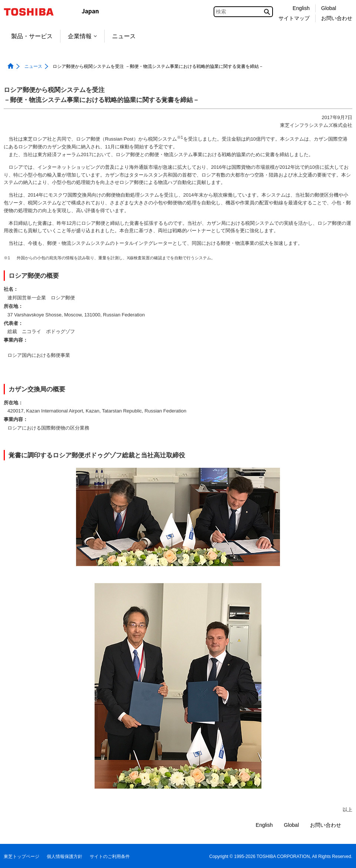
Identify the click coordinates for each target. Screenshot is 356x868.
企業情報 (82, 36)
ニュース (124, 36)
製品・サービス (32, 36)
